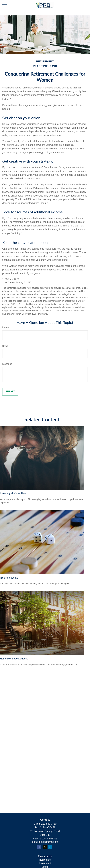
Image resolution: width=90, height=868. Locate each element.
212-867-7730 (49, 824)
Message (7, 364)
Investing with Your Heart (14, 493)
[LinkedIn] (50, 847)
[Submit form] (10, 392)
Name (6, 327)
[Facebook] (39, 847)
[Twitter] (45, 847)
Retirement (45, 860)
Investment (45, 863)
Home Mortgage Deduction (15, 659)
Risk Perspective (9, 578)
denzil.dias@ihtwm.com (45, 842)
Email (5, 346)
